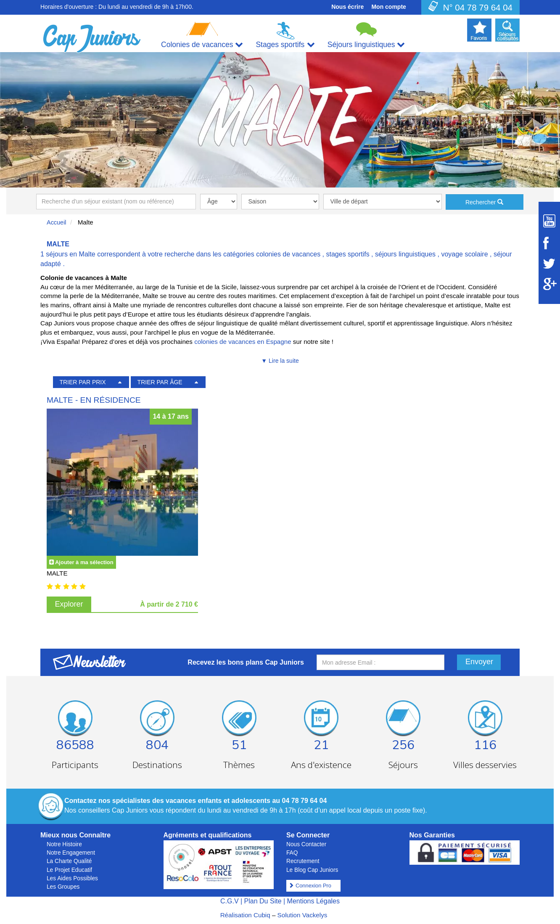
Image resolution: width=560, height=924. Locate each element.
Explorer (69, 604)
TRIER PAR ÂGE (160, 382)
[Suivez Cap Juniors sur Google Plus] (549, 284)
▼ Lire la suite (280, 361)
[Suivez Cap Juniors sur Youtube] (549, 221)
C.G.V (230, 901)
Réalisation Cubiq (245, 915)
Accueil (57, 222)
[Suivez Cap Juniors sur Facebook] (549, 243)
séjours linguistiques (405, 254)
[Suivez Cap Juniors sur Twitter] (549, 264)
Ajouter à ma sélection (84, 562)
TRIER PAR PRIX (82, 382)
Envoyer (479, 662)
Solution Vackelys (302, 915)
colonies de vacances (288, 254)
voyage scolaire (464, 254)
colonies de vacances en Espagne (243, 342)
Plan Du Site (263, 901)
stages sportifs (348, 254)
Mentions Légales (313, 901)
